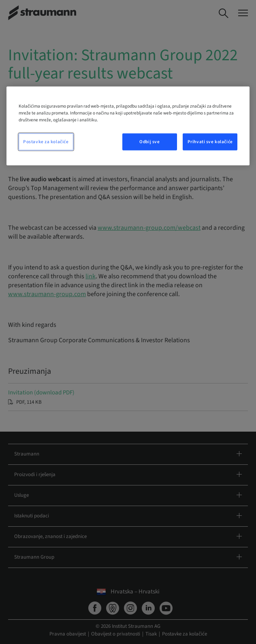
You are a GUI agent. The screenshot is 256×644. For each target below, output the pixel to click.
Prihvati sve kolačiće (210, 142)
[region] (128, 126)
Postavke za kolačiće (46, 142)
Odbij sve (149, 142)
